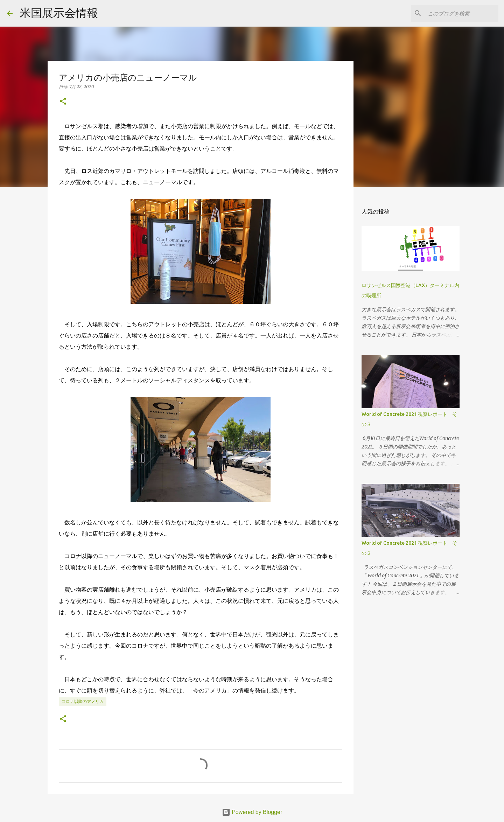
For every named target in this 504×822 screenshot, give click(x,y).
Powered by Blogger (252, 812)
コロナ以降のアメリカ (83, 702)
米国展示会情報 (59, 13)
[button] (63, 102)
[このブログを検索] (462, 13)
